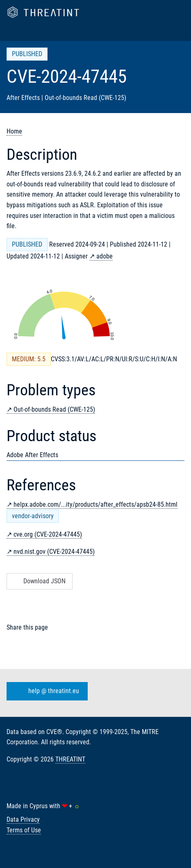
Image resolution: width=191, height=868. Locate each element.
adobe (105, 256)
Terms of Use (24, 830)
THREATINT (70, 759)
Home (14, 131)
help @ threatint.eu (45, 691)
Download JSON (39, 581)
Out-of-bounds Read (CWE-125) (54, 409)
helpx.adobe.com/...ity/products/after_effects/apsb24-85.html (95, 504)
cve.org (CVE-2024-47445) (48, 534)
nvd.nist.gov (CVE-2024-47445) (54, 552)
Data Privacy (23, 819)
